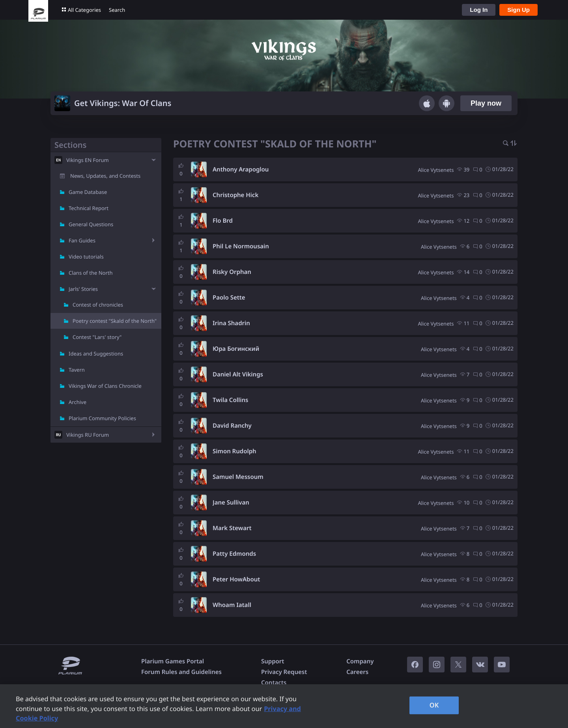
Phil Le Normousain (241, 246)
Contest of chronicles (98, 305)
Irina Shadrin (231, 323)
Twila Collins (230, 400)
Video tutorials (86, 257)
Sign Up (518, 10)
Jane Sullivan (231, 503)
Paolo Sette (229, 298)
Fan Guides (82, 240)
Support (273, 661)
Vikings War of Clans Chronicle (105, 386)
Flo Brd (223, 221)
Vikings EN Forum (88, 160)
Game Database (88, 192)
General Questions (91, 224)
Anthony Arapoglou (241, 169)
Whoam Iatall (232, 605)
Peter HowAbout (236, 579)
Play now (486, 103)
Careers (357, 672)
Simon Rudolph (234, 451)
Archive (78, 402)
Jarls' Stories (83, 289)
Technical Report (89, 208)
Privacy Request (284, 672)
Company (360, 661)
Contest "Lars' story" (97, 337)
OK (434, 705)
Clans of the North (91, 273)
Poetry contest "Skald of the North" (115, 321)
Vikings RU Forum (88, 435)
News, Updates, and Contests (105, 176)
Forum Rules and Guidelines (181, 672)
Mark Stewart (232, 528)
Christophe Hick (235, 195)
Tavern (77, 370)
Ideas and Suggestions (96, 354)
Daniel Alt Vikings (238, 374)
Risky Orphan (232, 272)
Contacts (274, 683)
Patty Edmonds (234, 554)
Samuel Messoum (238, 477)
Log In (479, 10)
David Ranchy (232, 426)
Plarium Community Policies (102, 418)
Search (117, 10)
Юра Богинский (236, 349)
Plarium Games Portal (173, 661)
